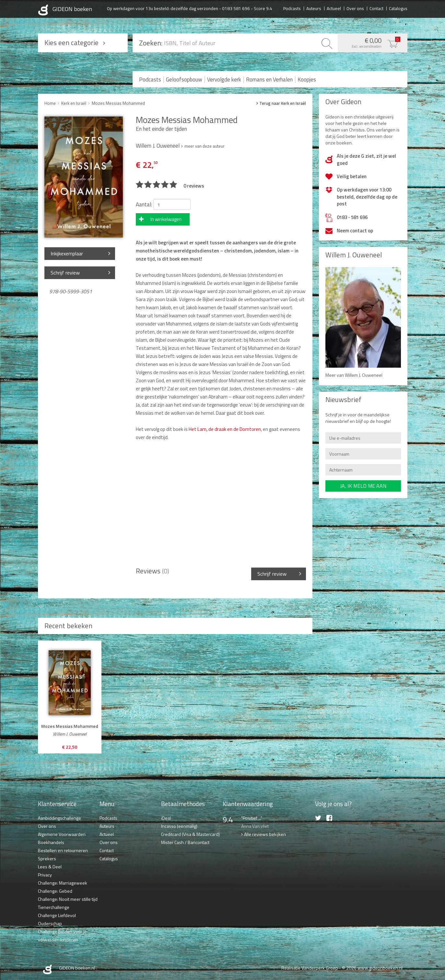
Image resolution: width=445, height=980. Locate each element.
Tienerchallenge (54, 907)
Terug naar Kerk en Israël (283, 103)
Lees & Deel (50, 867)
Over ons (355, 8)
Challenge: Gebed (55, 891)
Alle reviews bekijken (265, 834)
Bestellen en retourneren (63, 850)
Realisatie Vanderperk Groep (310, 968)
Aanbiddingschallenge (59, 818)
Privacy (45, 875)
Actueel (334, 8)
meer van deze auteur (205, 146)
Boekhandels (51, 842)
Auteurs (314, 8)
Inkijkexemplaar (67, 253)
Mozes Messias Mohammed (118, 103)
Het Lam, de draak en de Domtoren (225, 429)
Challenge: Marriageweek (63, 883)
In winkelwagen (166, 219)
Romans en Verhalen (269, 80)
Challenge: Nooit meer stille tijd (68, 899)
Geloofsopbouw (184, 80)
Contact (376, 8)
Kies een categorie (71, 43)
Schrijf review (65, 273)
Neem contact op (355, 231)
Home (50, 103)
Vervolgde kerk (224, 80)
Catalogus (398, 8)
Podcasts (292, 8)
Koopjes (307, 80)
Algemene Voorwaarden (62, 834)
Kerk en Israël (74, 103)
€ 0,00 (371, 42)
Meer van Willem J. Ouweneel (354, 375)
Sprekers (47, 858)
